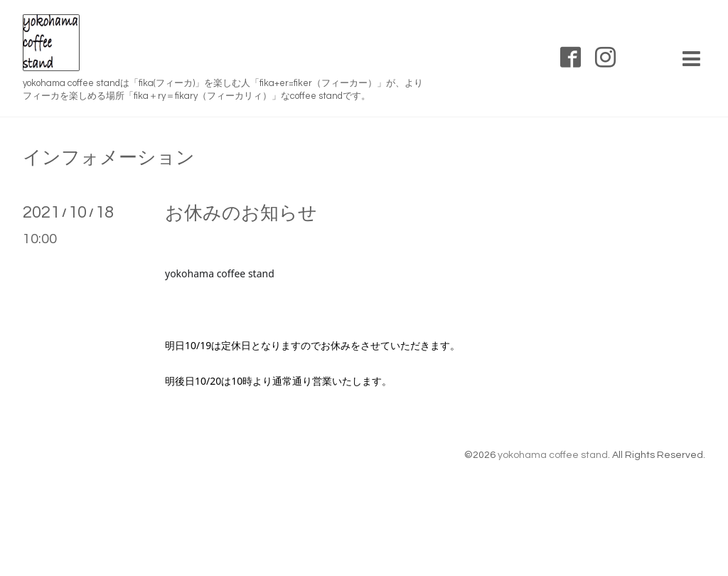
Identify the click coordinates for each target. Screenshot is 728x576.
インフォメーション (109, 158)
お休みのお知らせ (241, 213)
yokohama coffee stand (553, 455)
